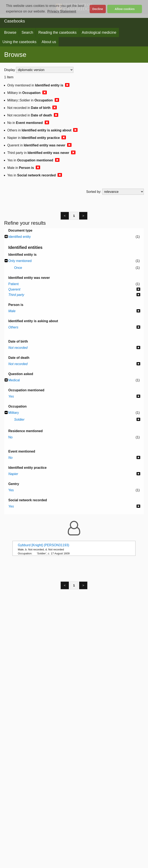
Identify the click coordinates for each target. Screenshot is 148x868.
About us (49, 42)
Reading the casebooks (57, 32)
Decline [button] (98, 9)
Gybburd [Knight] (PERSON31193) (44, 545)
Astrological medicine (99, 32)
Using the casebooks (19, 42)
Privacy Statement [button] (62, 11)
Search (27, 32)
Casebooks (15, 21)
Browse (10, 32)
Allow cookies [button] (125, 9)
